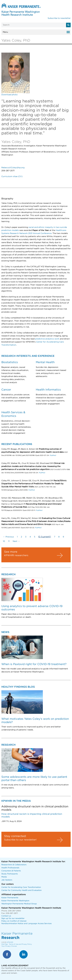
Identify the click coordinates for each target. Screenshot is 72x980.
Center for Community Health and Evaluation (21, 890)
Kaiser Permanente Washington (15, 901)
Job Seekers (7, 880)
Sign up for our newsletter (13, 918)
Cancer (6, 390)
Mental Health (45, 362)
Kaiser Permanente (10, 898)
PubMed (53, 455)
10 (4, 541)
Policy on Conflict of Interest (14, 921)
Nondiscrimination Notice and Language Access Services (26, 924)
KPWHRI (10, 942)
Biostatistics (10, 362)
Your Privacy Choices (9, 946)
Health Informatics (48, 390)
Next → (16, 541)
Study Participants (10, 874)
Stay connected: (15, 836)
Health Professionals (10, 868)
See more (11, 552)
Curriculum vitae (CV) (12, 177)
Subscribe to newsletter (59, 18)
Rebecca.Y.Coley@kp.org (13, 168)
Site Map (5, 944)
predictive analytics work (47, 339)
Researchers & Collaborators (14, 865)
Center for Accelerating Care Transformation (21, 887)
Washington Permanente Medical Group (19, 904)
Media (4, 877)
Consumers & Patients (11, 871)
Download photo (9, 95)
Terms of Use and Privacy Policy (20, 944)
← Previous (8, 537)
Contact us (6, 916)
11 (9, 541)
